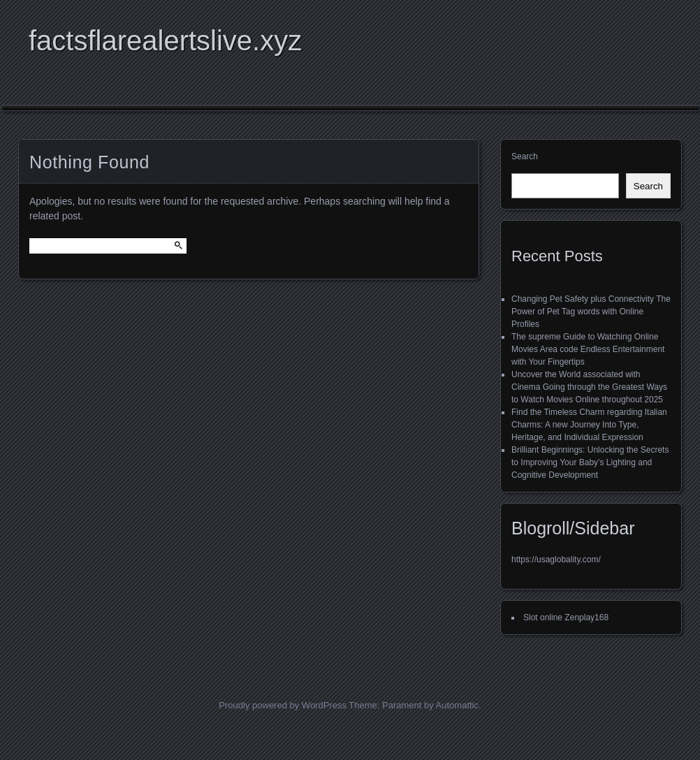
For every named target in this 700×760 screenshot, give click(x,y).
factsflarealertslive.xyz (165, 41)
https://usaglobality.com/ (556, 560)
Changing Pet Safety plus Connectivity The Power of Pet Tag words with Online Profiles (591, 312)
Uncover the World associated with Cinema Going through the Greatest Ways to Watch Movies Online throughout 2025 (589, 387)
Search (525, 156)
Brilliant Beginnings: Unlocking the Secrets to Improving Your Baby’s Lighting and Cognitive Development (590, 462)
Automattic (457, 705)
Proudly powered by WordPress (283, 705)
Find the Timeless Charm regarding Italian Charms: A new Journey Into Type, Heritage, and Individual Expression (589, 425)
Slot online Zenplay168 (566, 617)
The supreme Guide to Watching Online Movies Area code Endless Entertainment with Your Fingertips (588, 349)
